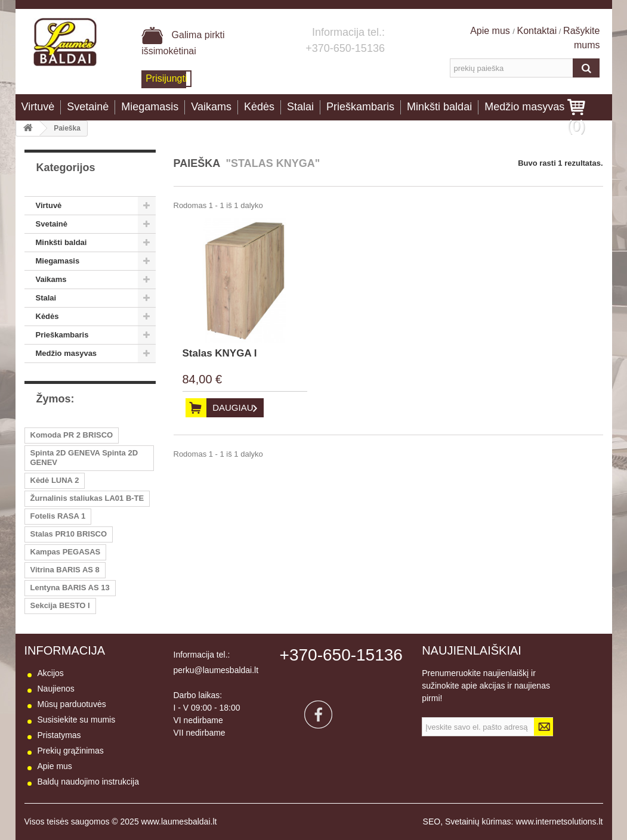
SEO (432, 822)
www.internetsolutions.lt (559, 822)
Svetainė (88, 107)
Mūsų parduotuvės (72, 704)
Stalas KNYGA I (220, 353)
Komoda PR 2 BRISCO (72, 435)
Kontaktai (537, 31)
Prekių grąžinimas (71, 751)
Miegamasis (150, 107)
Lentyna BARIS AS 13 (70, 588)
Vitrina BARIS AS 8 (65, 570)
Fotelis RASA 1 (58, 516)
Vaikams (211, 107)
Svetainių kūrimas (478, 822)
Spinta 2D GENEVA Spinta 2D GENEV (84, 458)
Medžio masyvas (524, 107)
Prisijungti (166, 78)
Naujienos (56, 689)
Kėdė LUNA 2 (55, 480)
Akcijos (51, 673)
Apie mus (491, 31)
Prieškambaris (360, 107)
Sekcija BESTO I (60, 605)
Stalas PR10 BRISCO (69, 534)
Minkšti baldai (439, 107)
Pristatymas (59, 735)
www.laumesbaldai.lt (179, 822)
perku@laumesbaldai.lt (216, 670)
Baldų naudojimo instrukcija (88, 782)
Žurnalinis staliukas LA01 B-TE (87, 498)
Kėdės (259, 107)
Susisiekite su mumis (77, 720)
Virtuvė (38, 107)
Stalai (300, 107)
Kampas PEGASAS (66, 552)
